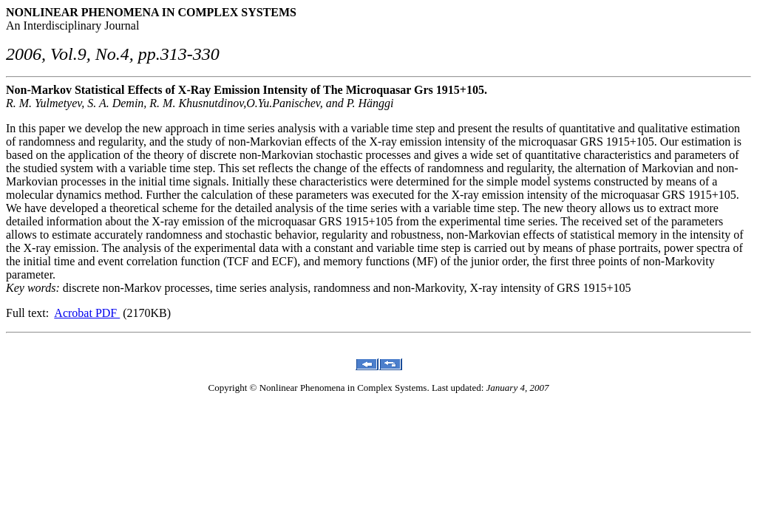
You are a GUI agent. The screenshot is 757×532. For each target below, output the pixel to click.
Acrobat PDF (87, 313)
